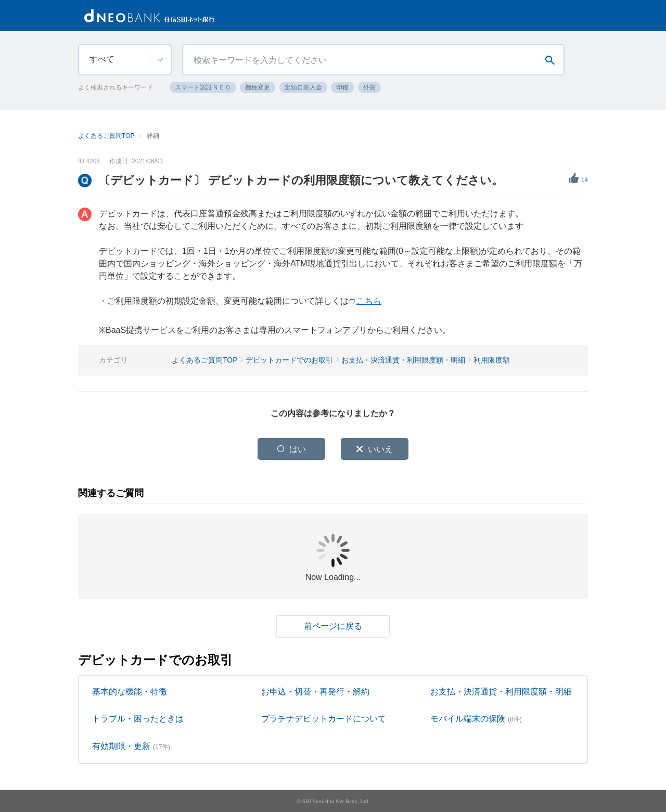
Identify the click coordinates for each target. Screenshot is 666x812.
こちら (369, 301)
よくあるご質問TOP (106, 136)
